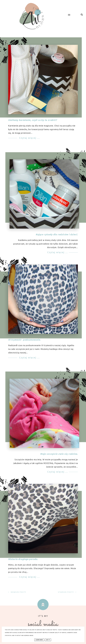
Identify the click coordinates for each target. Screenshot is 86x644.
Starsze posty (66, 592)
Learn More (39, 640)
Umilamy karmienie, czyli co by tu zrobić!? (33, 120)
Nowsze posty (18, 592)
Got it (48, 640)
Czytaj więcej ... (29, 138)
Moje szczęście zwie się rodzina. (59, 457)
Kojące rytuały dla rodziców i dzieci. (57, 238)
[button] (71, 13)
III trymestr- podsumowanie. (24, 343)
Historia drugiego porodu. (23, 562)
